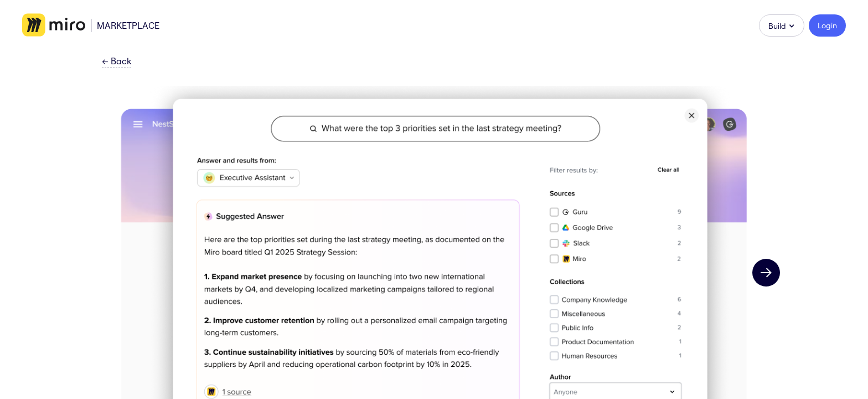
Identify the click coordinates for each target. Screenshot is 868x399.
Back (117, 62)
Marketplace (128, 25)
